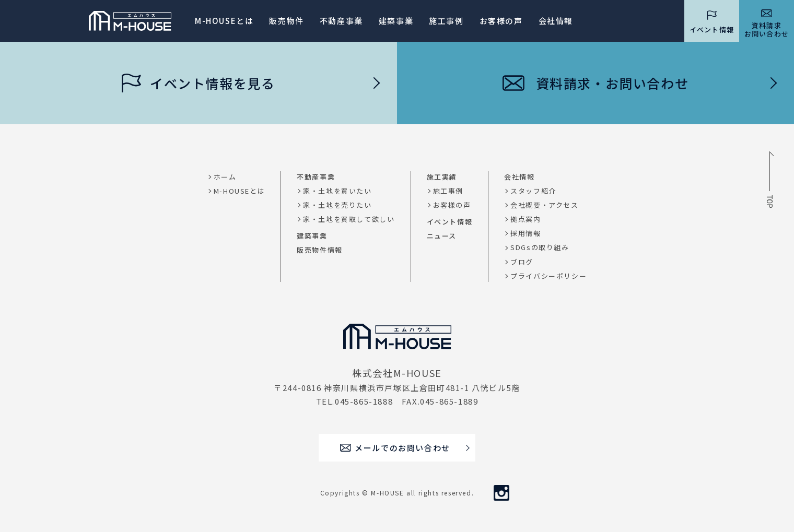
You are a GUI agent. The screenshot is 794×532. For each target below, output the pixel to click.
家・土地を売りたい (337, 205)
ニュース (442, 236)
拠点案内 (526, 219)
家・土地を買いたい (337, 191)
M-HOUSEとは (224, 21)
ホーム (225, 177)
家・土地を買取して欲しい (349, 219)
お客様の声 (452, 205)
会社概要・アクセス (544, 205)
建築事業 (396, 21)
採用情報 (526, 233)
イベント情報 (450, 222)
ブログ (522, 262)
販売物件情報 (320, 250)
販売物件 (286, 21)
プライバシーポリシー (548, 276)
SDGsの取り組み (540, 247)
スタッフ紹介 (533, 191)
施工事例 (446, 21)
